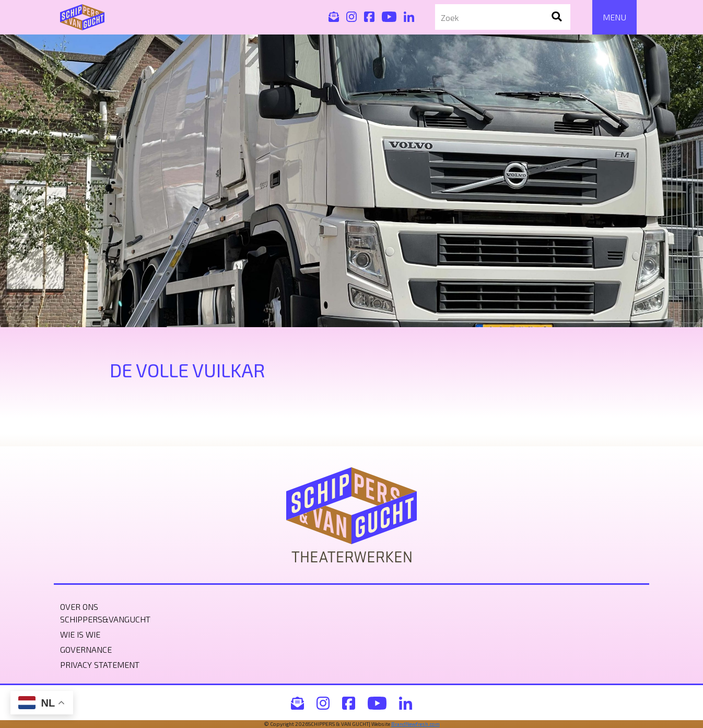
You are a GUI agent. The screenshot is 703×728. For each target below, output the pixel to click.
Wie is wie (80, 634)
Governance (86, 649)
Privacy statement (100, 665)
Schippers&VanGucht (105, 619)
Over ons (79, 606)
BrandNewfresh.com (415, 724)
